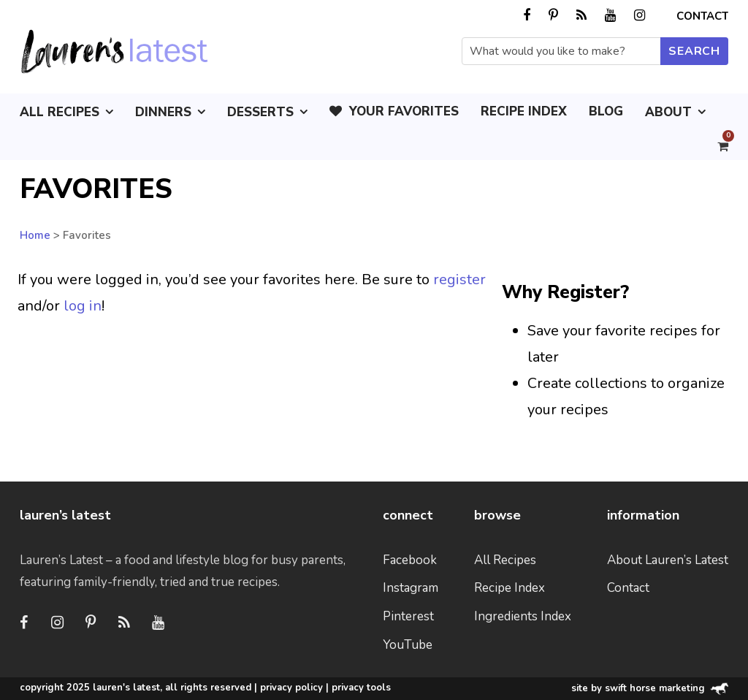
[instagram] (640, 15)
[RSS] (124, 623)
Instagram (411, 588)
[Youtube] (158, 623)
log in (83, 306)
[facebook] (527, 15)
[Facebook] (23, 623)
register (459, 279)
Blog (606, 111)
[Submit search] (694, 51)
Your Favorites (394, 111)
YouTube (408, 645)
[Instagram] (57, 623)
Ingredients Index (523, 616)
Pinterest (408, 616)
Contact (702, 16)
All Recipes (60, 112)
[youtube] (610, 15)
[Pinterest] (91, 623)
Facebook (410, 560)
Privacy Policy (291, 688)
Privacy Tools (361, 688)
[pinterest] (553, 15)
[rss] (581, 15)
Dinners (163, 112)
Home (35, 235)
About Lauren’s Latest (668, 560)
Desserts (260, 112)
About (668, 112)
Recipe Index (524, 111)
